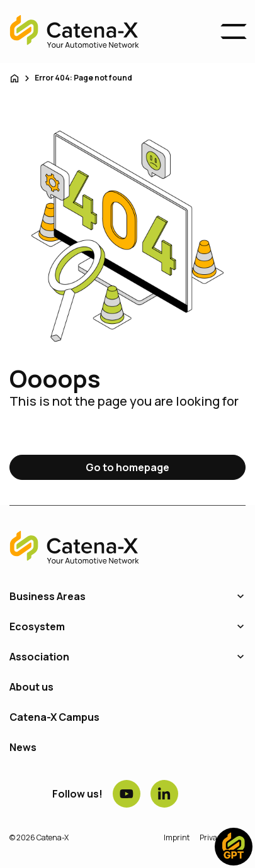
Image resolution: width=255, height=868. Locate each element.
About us (31, 687)
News (23, 747)
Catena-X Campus (54, 717)
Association (39, 657)
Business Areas (48, 596)
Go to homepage (127, 467)
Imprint (177, 837)
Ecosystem (37, 626)
